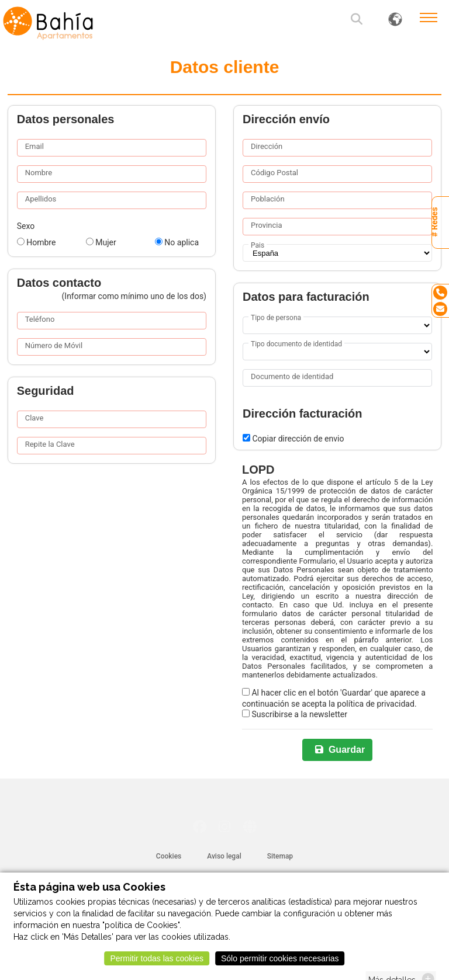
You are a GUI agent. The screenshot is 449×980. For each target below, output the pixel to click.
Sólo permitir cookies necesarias (280, 963)
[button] (358, 21)
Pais (258, 245)
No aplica (177, 242)
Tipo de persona (276, 318)
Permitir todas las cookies (157, 963)
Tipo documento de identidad (296, 344)
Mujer (101, 242)
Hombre (37, 242)
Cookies (169, 856)
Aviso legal (224, 856)
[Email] (440, 309)
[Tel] (440, 293)
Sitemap (280, 856)
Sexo (26, 226)
